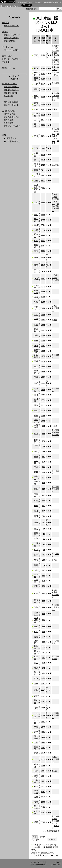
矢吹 (36, 410)
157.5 (43, 356)
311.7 (43, 84)
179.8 (43, 335)
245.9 (43, 265)
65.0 (44, 462)
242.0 (43, 271)
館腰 (36, 565)
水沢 (36, 743)
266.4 (43, 241)
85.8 (44, 663)
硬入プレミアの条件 (12, 126)
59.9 (44, 632)
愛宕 (36, 637)
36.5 (44, 495)
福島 (36, 489)
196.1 (43, 781)
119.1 (43, 702)
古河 (36, 257)
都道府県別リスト (11, 26)
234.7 (43, 279)
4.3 (44, 534)
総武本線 (55, 51)
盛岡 (36, 822)
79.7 (44, 658)
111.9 (43, 410)
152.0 (43, 361)
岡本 (36, 315)
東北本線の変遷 (53, 831)
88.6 (44, 434)
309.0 (43, 104)
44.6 (44, 607)
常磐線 (54, 560)
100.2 (43, 421)
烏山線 (54, 320)
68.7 (44, 457)
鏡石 (36, 416)
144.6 (43, 732)
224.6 (43, 291)
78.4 (44, 446)
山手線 (54, 109)
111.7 (43, 690)
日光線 (54, 306)
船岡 (36, 550)
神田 (36, 68)
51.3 (44, 477)
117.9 (43, 405)
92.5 (44, 668)
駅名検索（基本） (11, 90)
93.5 (44, 426)
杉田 (36, 457)
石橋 (36, 297)
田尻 (36, 663)
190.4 (43, 776)
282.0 (43, 215)
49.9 (44, 626)
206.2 (43, 797)
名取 (36, 570)
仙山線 (54, 592)
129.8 (43, 715)
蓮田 (36, 225)
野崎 (36, 346)
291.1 (43, 170)
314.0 (43, 68)
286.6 (43, 188)
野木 (36, 265)
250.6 (43, 257)
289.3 (43, 175)
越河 (36, 522)
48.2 (44, 620)
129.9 (43, 390)
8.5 (44, 529)
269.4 (43, 236)
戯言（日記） (8, 56)
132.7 (43, 722)
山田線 (54, 819)
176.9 (43, 766)
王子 (36, 120)
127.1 (43, 395)
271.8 (43, 230)
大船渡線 (55, 713)
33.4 (44, 501)
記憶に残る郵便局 (11, 38)
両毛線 (54, 278)
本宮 (36, 451)
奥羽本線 (55, 487)
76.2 (44, 652)
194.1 (43, 320)
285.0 (43, 202)
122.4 (43, 400)
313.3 (43, 74)
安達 (36, 467)
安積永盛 (36, 426)
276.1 (43, 225)
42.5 (44, 489)
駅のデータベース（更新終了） (31, 2)
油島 (36, 690)
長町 (36, 586)
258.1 (43, 251)
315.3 (43, 55)
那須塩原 (36, 356)
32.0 (44, 586)
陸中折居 (36, 737)
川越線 (54, 197)
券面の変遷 (9, 123)
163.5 (43, 351)
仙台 (36, 593)
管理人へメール (9, 68)
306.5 (43, 115)
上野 (36, 84)
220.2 (43, 822)
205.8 (43, 308)
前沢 (36, 732)
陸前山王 (36, 614)
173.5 (43, 341)
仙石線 (54, 590)
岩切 (36, 607)
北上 (36, 759)
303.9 (43, 125)
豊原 (36, 377)
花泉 (36, 696)
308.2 (43, 109)
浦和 (36, 170)
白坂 (36, 383)
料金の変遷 (9, 120)
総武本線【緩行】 (55, 74)
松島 (36, 632)
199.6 (43, 315)
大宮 (36, 202)
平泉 (36, 727)
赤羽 (36, 136)
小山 (36, 279)
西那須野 (36, 351)
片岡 (36, 335)
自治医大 (36, 292)
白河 (36, 395)
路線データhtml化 (11, 105)
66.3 (44, 642)
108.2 (43, 684)
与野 (36, 181)
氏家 (36, 325)
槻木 (36, 555)
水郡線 (54, 426)
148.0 (43, 366)
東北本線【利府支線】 (55, 607)
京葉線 (54, 53)
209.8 (43, 802)
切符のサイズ (9, 114)
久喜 (36, 241)
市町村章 (6, 23)
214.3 (43, 807)
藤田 (36, 511)
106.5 (43, 416)
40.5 (44, 601)
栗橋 (36, 251)
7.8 (44, 550)
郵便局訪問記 (9, 41)
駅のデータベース (9, 84)
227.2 (43, 286)
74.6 (44, 451)
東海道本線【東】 (55, 47)
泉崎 (36, 405)
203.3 (43, 792)
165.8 (43, 753)
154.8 (43, 743)
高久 (36, 366)
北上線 (54, 757)
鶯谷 (36, 89)
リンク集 (6, 62)
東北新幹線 (55, 63)
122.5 (43, 708)
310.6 (43, 89)
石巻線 (54, 659)
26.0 (44, 511)
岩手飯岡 (36, 807)
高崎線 (54, 194)
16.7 (44, 522)
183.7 (43, 330)
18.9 (44, 560)
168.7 (43, 346)
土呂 (36, 215)
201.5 (43, 786)
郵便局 (5, 32)
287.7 (43, 181)
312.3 (43, 79)
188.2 (43, 325)
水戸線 (54, 275)
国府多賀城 (36, 620)
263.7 (43, 246)
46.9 (44, 614)
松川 (36, 472)
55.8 (44, 472)
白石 (36, 529)
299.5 (43, 148)
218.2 (43, 812)
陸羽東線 (55, 656)
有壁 (36, 708)
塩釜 (36, 626)
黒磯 (36, 361)
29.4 (44, 506)
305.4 (43, 120)
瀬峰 (36, 668)
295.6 (43, 160)
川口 (36, 148)
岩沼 (36, 560)
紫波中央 (36, 792)
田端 (36, 109)
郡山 (36, 434)
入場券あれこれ (9, 111)
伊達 (36, 501)
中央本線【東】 (55, 56)
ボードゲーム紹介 (11, 50)
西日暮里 (36, 104)
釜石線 (54, 771)
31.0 (44, 581)
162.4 (43, 748)
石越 (36, 684)
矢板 (36, 341)
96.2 (44, 673)
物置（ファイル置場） (11, 59)
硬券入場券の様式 (11, 117)
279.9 (43, 220)
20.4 (44, 516)
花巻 (36, 771)
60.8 (44, 467)
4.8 (44, 544)
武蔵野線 (55, 165)
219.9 (43, 297)
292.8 (43, 165)
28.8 (44, 576)
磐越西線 (55, 432)
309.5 (43, 97)
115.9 (43, 696)
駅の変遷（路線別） (12, 102)
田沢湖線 (55, 816)
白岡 (36, 230)
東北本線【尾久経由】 (55, 96)
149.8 (43, 737)
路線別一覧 (50, 2)
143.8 (43, 372)
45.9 (44, 483)
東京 (36, 55)
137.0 (43, 727)
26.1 (44, 570)
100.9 (43, 678)
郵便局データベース (12, 35)
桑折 (36, 506)
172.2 (43, 759)
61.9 (44, 637)
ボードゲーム (8, 47)
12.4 (44, 555)
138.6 (43, 377)
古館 (36, 797)
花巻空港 (36, 776)
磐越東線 (55, 430)
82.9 (44, 441)
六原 (36, 753)
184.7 (43, 771)
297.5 (43, 155)
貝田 (36, 516)
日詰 (36, 786)
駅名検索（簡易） (11, 87)
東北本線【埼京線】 (55, 137)
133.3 (43, 383)
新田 (36, 678)
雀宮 (36, 302)
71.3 (44, 647)
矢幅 (36, 802)
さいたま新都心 (36, 188)
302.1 (43, 136)
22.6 (44, 565)
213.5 (43, 302)
